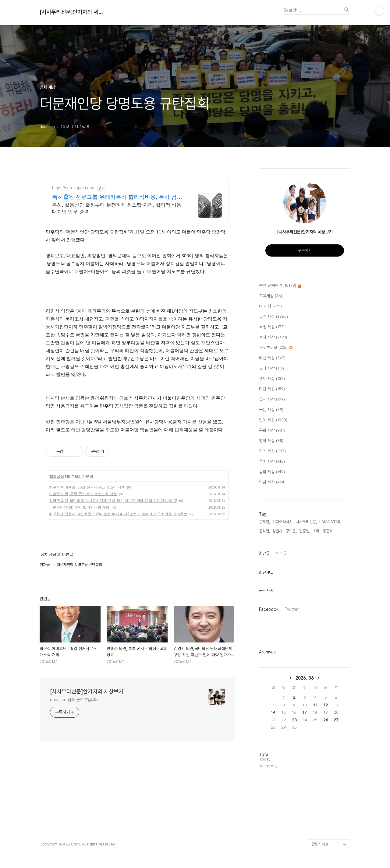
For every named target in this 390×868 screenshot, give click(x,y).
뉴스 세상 (273, 317)
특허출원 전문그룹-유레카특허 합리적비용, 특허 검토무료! (117, 197)
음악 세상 (272, 472)
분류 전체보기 (280, 286)
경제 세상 (272, 379)
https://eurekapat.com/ (73, 188)
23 (294, 720)
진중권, (305, 531)
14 (273, 712)
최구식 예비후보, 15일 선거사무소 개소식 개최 (87, 487)
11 (315, 705)
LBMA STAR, (330, 522)
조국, (316, 531)
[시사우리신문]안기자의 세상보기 (73, 12)
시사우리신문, (306, 522)
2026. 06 (305, 678)
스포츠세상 (276, 348)
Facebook (269, 609)
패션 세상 (272, 358)
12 (326, 705)
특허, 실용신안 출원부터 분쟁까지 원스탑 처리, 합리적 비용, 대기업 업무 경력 (117, 208)
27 (336, 720)
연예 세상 (273, 420)
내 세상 (270, 306)
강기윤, (291, 531)
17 (305, 712)
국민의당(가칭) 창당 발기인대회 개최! (80, 507)
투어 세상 (272, 462)
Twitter (292, 609)
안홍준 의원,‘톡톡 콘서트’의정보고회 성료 (83, 494)
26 (326, 720)
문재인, (264, 522)
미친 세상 (272, 389)
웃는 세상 (271, 410)
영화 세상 (271, 441)
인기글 (282, 553)
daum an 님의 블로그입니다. (74, 700)
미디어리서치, (283, 522)
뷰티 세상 (271, 369)
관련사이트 (320, 844)
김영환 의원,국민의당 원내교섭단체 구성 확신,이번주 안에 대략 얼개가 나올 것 (113, 501)
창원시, (278, 531)
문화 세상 (272, 431)
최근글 (264, 553)
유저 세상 (272, 400)
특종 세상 (272, 327)
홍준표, (328, 531)
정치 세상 (56, 477)
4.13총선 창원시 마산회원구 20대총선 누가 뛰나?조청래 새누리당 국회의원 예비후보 (118, 514)
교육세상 (271, 296)
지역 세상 (272, 451)
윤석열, (264, 531)
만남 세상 (272, 482)
